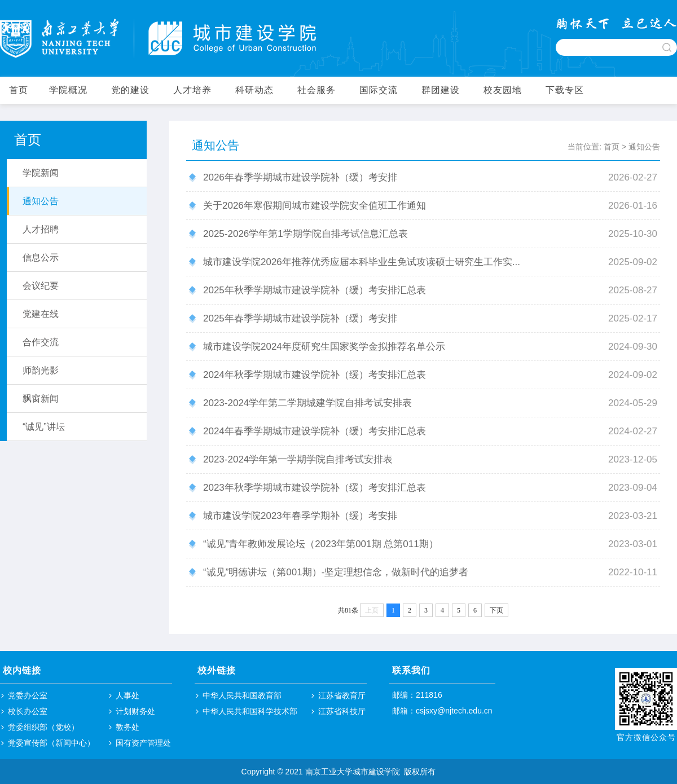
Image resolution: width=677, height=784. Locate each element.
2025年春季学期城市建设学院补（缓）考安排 (300, 318)
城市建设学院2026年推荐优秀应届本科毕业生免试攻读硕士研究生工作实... (362, 262)
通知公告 (644, 147)
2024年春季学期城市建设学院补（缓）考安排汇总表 (315, 431)
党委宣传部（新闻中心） (51, 743)
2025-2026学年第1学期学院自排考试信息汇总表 (305, 234)
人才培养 (192, 90)
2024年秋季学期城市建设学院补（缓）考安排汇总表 (315, 375)
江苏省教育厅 (342, 695)
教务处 (128, 727)
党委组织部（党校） (43, 727)
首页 (19, 90)
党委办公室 (28, 695)
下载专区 (565, 90)
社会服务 (316, 90)
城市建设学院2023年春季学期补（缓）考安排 (300, 516)
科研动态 (254, 90)
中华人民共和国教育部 (242, 695)
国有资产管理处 (143, 743)
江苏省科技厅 (342, 711)
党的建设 (130, 90)
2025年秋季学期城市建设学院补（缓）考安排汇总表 (315, 290)
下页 (496, 610)
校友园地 (503, 90)
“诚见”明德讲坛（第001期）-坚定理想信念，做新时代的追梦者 (336, 572)
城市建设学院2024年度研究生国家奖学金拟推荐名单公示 (324, 347)
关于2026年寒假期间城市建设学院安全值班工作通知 (315, 206)
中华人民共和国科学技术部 (250, 711)
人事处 (128, 695)
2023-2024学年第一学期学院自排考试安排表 (298, 459)
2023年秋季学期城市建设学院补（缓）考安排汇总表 (315, 488)
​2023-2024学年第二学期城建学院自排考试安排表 (307, 403)
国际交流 (379, 90)
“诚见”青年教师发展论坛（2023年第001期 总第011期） (321, 544)
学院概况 (68, 90)
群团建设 (441, 90)
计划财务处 (135, 711)
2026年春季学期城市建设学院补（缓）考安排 (300, 177)
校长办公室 (28, 711)
